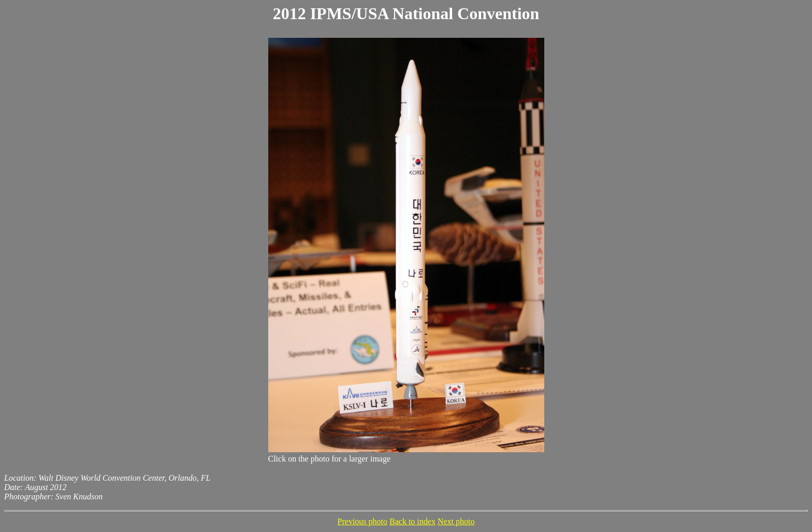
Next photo (456, 521)
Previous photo (363, 521)
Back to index (412, 521)
